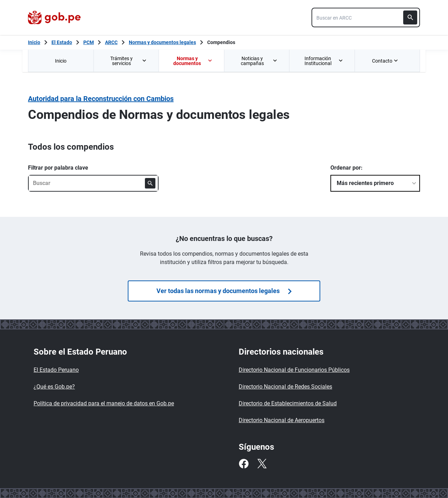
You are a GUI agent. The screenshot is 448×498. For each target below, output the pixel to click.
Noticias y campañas (259, 61)
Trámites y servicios (129, 61)
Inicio (61, 61)
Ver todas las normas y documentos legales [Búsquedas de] (224, 291)
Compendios (221, 42)
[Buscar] (410, 17)
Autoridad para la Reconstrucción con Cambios (101, 99)
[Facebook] (244, 464)
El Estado (62, 42)
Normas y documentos (193, 61)
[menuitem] (61, 61)
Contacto (386, 61)
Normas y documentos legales (162, 42)
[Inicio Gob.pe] (34, 42)
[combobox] (366, 17)
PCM (89, 42)
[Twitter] (262, 464)
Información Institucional (324, 61)
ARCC (111, 42)
